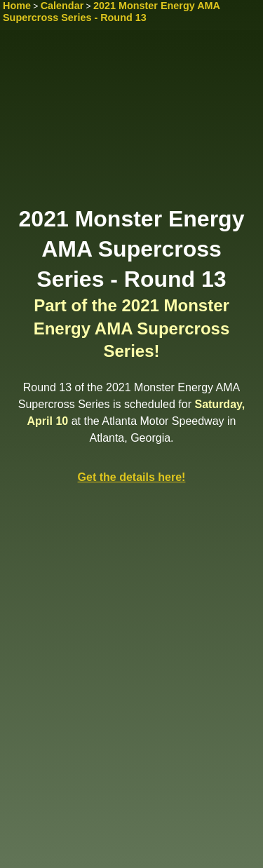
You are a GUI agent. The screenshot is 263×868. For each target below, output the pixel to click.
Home (17, 6)
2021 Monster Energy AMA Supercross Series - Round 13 (111, 12)
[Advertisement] (131, 123)
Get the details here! (132, 477)
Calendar (62, 6)
